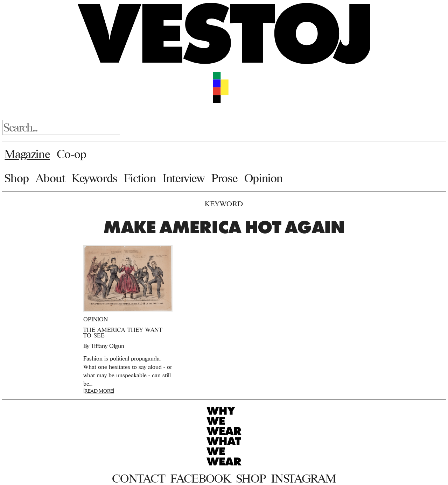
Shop (17, 178)
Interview (184, 178)
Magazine (27, 154)
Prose (224, 178)
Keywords (94, 178)
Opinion (264, 178)
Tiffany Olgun (108, 346)
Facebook (200, 478)
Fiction (140, 178)
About (50, 178)
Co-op (72, 154)
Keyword (224, 204)
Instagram (303, 478)
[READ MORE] (99, 391)
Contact (138, 478)
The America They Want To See (123, 333)
